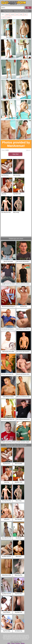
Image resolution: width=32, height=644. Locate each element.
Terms (13, 643)
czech (4, 17)
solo (17, 15)
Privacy (18, 643)
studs (21, 15)
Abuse (23, 643)
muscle (12, 15)
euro (26, 15)
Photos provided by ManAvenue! (16, 144)
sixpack (9, 17)
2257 (9, 643)
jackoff (7, 15)
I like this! (15, 154)
